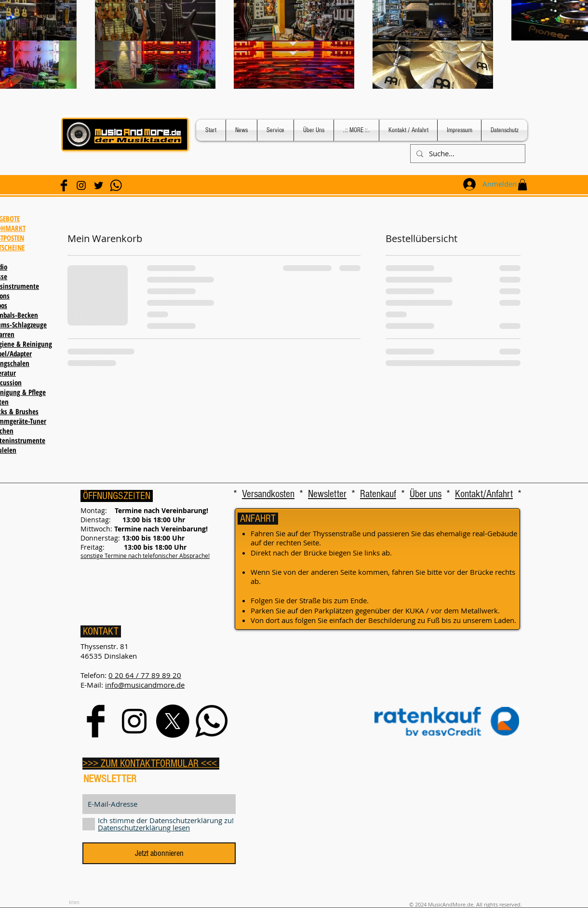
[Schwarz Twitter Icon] (99, 185)
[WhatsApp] (116, 185)
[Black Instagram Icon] (81, 185)
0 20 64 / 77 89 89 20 (145, 675)
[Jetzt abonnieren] (159, 853)
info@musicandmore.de (145, 685)
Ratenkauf (378, 494)
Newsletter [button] (327, 494)
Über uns (426, 494)
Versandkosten (268, 494)
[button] (522, 185)
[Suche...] (467, 154)
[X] (173, 721)
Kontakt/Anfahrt (484, 494)
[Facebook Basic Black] (64, 185)
